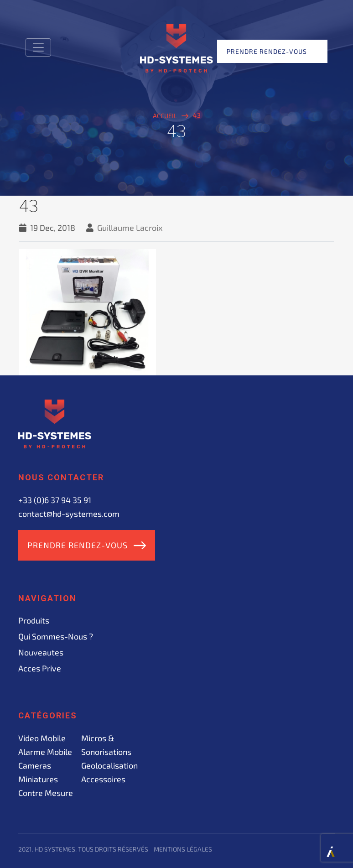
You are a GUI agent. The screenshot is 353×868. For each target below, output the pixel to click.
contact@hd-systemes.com (69, 514)
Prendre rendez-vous (267, 51)
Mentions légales (183, 849)
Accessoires (103, 779)
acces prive (40, 668)
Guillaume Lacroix (130, 228)
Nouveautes (41, 652)
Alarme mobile (45, 752)
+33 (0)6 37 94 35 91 (55, 500)
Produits (34, 620)
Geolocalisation (109, 765)
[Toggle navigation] (38, 47)
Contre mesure (46, 793)
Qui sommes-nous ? (56, 636)
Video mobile (42, 738)
